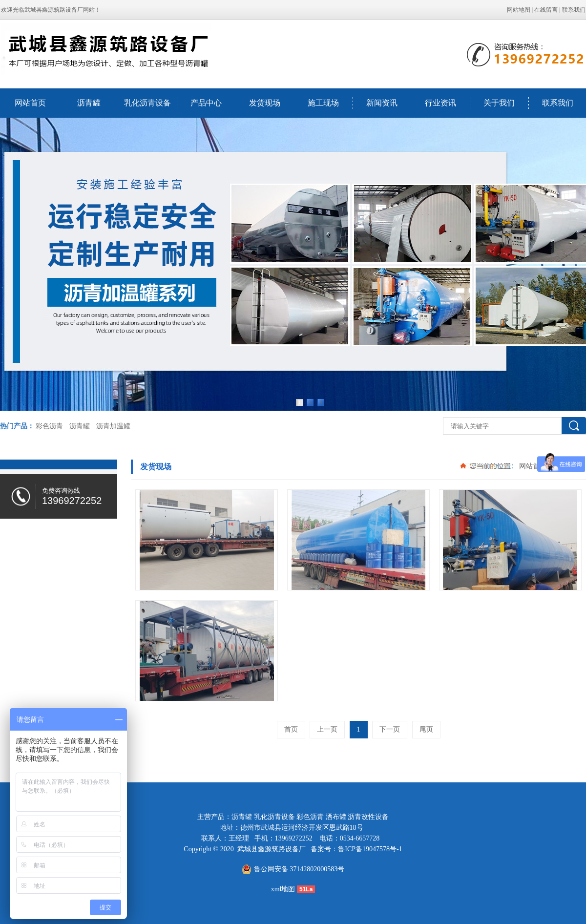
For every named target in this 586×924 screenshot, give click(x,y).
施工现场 (323, 103)
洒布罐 (336, 817)
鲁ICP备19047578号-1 (370, 849)
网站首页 (30, 103)
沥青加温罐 (113, 426)
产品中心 (206, 103)
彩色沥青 (49, 426)
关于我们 (499, 103)
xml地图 (283, 889)
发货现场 (265, 103)
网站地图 (519, 10)
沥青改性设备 (368, 817)
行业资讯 (440, 103)
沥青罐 (89, 103)
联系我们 (574, 10)
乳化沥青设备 (147, 103)
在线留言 (546, 10)
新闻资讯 (382, 103)
